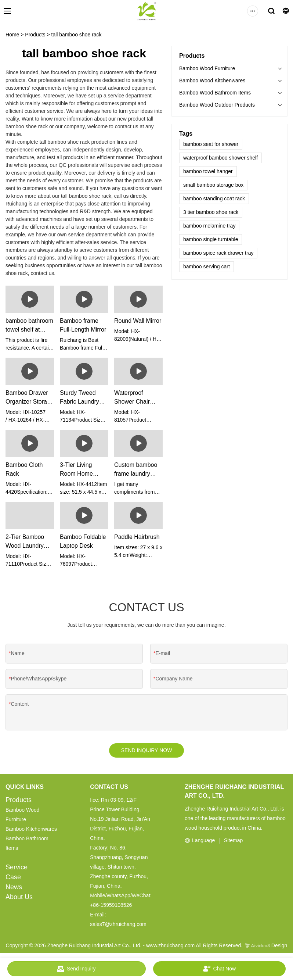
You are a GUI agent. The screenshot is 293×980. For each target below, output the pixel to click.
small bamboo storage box (213, 185)
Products (35, 35)
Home (12, 35)
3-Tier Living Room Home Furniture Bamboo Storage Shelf (83, 470)
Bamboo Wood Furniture (207, 68)
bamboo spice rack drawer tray (218, 253)
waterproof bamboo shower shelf (220, 158)
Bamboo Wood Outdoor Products (217, 105)
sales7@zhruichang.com (118, 925)
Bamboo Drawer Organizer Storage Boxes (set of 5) (30, 398)
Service (17, 868)
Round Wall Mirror (138, 321)
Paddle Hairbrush (137, 537)
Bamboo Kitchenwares (31, 830)
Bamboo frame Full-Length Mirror (83, 325)
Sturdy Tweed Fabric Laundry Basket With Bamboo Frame (80, 398)
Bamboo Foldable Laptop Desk (83, 541)
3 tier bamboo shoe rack (211, 212)
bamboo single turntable (211, 239)
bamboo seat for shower (211, 144)
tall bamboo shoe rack (77, 35)
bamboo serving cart (207, 267)
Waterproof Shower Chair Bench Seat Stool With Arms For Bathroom (137, 398)
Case (13, 878)
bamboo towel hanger (208, 171)
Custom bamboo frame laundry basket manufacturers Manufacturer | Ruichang (136, 470)
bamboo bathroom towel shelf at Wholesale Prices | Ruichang (29, 326)
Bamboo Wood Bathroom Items (215, 93)
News (14, 888)
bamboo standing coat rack (214, 198)
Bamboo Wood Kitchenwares (212, 81)
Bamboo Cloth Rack (24, 469)
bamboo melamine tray (209, 226)
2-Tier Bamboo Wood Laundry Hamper (25, 542)
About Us (19, 898)
